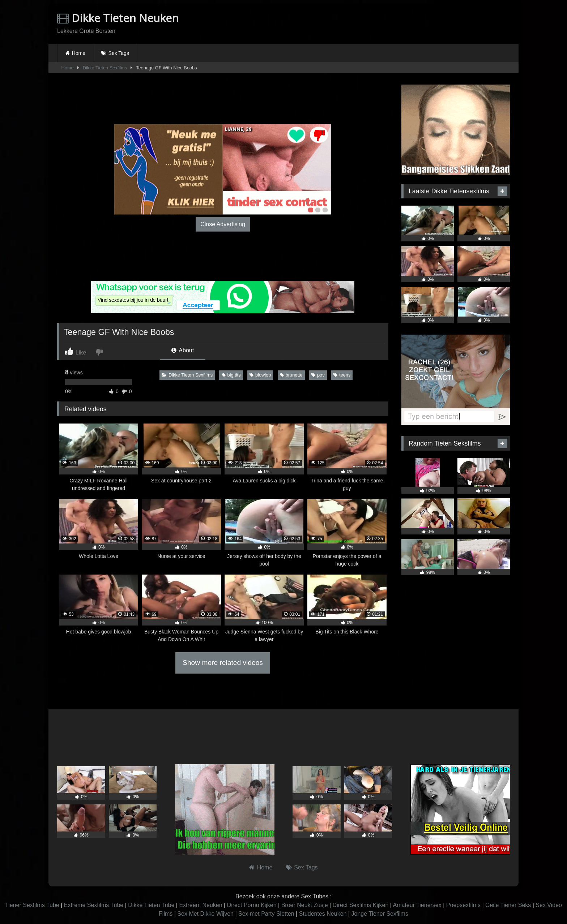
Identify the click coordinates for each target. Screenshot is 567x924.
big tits (231, 375)
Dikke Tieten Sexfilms (105, 68)
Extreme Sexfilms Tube (94, 905)
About (183, 350)
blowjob (260, 375)
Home (79, 53)
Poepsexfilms (463, 905)
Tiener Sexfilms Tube (32, 905)
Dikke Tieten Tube (151, 905)
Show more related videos (223, 663)
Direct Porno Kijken (252, 905)
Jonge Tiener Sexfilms (380, 914)
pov (318, 375)
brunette (291, 375)
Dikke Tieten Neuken (118, 18)
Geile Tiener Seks (508, 905)
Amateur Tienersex (417, 905)
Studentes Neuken (323, 914)
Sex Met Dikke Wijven (205, 914)
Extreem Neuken (201, 905)
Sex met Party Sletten (266, 914)
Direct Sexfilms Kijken (361, 905)
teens (342, 375)
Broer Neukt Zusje (305, 905)
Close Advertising (223, 224)
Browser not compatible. (425, 23)
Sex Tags (119, 53)
